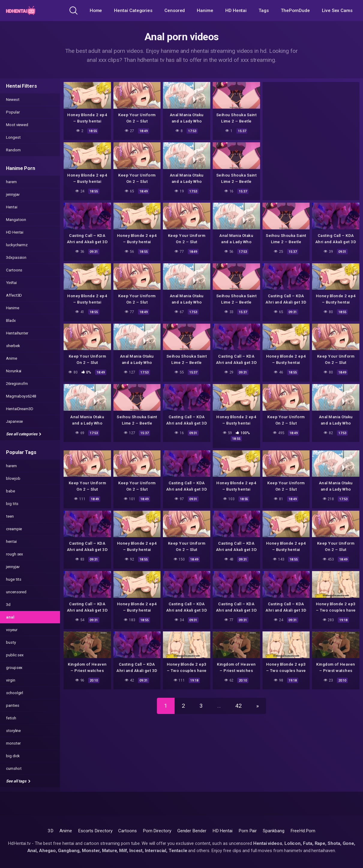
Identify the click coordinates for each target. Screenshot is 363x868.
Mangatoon (16, 220)
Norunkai (14, 371)
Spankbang (273, 831)
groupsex (14, 668)
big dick (13, 756)
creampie (14, 529)
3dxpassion (16, 257)
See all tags (18, 781)
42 (238, 706)
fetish (11, 718)
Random (13, 150)
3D (51, 831)
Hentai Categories (133, 11)
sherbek (13, 346)
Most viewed (17, 125)
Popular (13, 112)
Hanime (205, 11)
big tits (12, 504)
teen (10, 516)
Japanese (14, 421)
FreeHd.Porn (303, 831)
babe (10, 491)
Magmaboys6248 (21, 396)
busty (11, 642)
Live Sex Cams (337, 11)
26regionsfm (17, 384)
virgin (11, 680)
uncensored (16, 592)
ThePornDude (295, 11)
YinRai (11, 283)
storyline (13, 731)
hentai (11, 541)
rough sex (15, 554)
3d (8, 605)
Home (96, 11)
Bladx (11, 321)
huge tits (14, 579)
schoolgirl (15, 693)
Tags (264, 11)
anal (10, 617)
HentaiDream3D (20, 409)
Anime (12, 358)
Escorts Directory (95, 831)
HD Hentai (236, 11)
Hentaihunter (17, 333)
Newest (13, 100)
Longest (13, 137)
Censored (175, 11)
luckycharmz (17, 245)
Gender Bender (192, 831)
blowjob (13, 478)
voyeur (12, 630)
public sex (15, 655)
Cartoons (14, 270)
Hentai (12, 207)
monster (13, 743)
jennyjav (13, 194)
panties (12, 705)
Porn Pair (248, 831)
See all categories (24, 434)
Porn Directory (157, 831)
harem (11, 182)
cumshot (14, 768)
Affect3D (14, 295)
